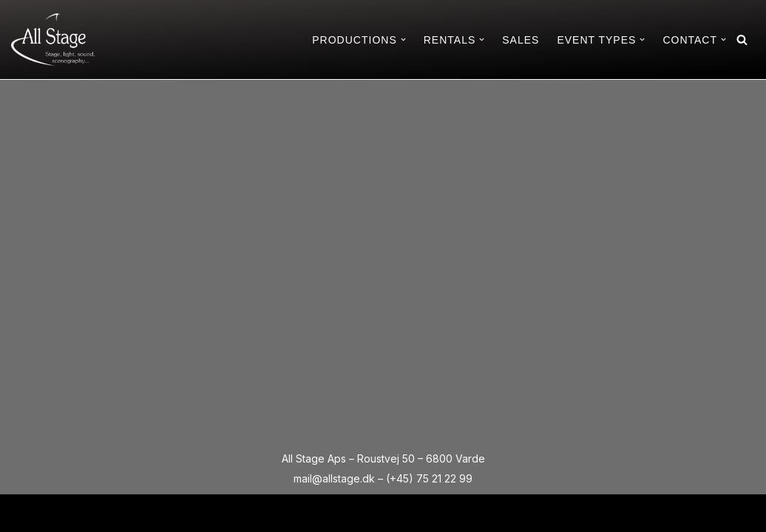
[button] (403, 40)
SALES (521, 40)
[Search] (742, 40)
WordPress (138, 512)
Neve (24, 512)
